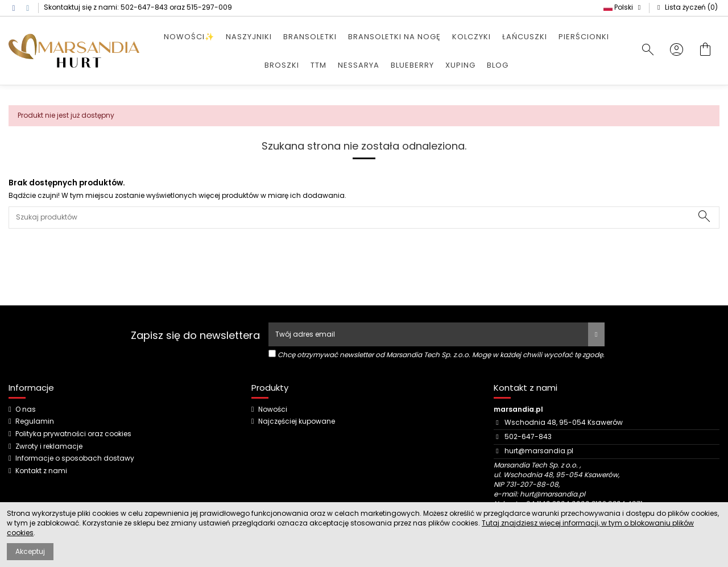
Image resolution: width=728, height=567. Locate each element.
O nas (26, 409)
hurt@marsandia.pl (539, 451)
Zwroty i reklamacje (49, 446)
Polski (623, 7)
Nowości (273, 409)
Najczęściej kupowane (297, 421)
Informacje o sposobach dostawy (75, 458)
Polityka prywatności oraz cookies (73, 434)
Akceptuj (30, 551)
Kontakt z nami (41, 471)
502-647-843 (144, 7)
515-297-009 (209, 7)
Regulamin (35, 421)
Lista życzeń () (686, 7)
